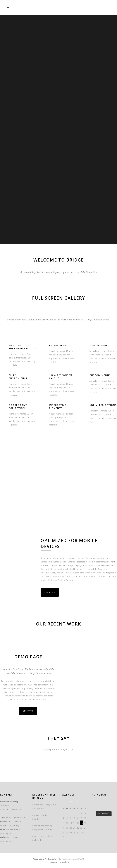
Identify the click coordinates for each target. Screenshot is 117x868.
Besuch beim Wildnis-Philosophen (42, 838)
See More (50, 592)
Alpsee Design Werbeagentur (45, 859)
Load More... (104, 814)
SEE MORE (28, 711)
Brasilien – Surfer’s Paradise (41, 817)
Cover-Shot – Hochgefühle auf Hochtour (44, 807)
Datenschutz (64, 862)
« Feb (64, 837)
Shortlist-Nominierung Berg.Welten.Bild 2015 (42, 828)
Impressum (53, 862)
